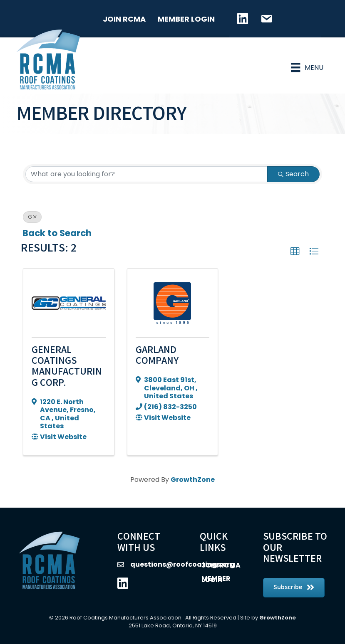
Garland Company (157, 349)
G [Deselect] (32, 210)
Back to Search (57, 226)
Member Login (186, 19)
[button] (295, 245)
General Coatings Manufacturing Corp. (67, 360)
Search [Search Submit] (293, 167)
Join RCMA (124, 19)
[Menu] (306, 64)
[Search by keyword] (146, 168)
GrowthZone (193, 473)
